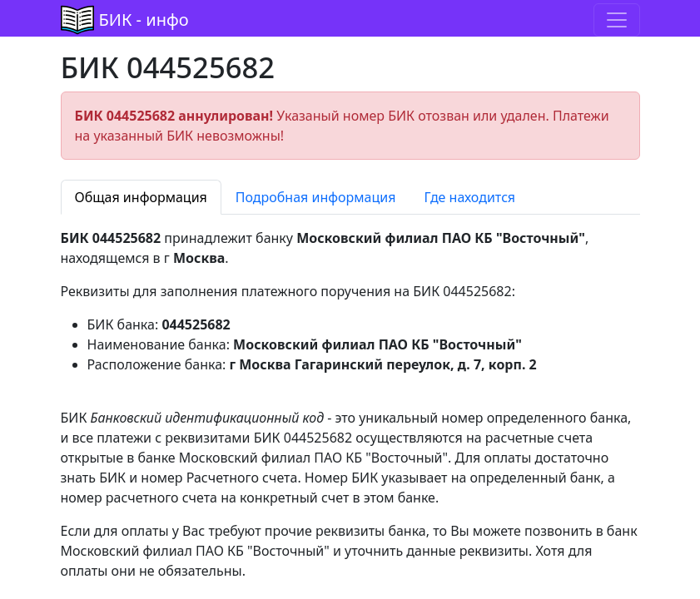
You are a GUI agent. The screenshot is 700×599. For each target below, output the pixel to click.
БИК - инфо (144, 20)
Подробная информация (316, 197)
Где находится (469, 197)
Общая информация (141, 197)
